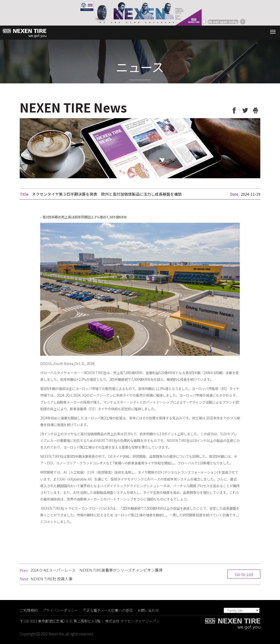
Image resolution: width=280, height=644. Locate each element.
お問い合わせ (148, 610)
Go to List (244, 574)
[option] (140, 13)
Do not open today (223, 22)
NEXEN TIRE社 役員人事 (51, 579)
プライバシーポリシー (60, 610)
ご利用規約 (29, 610)
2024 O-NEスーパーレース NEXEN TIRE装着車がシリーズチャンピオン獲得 (96, 570)
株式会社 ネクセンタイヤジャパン (132, 621)
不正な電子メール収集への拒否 (108, 610)
